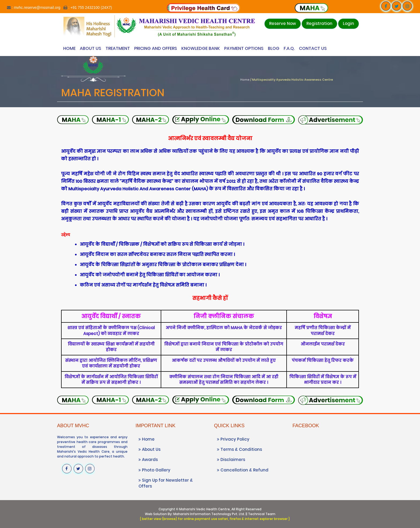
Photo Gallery (154, 470)
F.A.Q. (289, 48)
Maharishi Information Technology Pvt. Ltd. (209, 514)
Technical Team (262, 514)
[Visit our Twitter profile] (397, 6)
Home (69, 48)
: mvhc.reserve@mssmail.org (36, 8)
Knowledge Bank (201, 48)
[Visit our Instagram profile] (407, 6)
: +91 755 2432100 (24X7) (90, 8)
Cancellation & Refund (243, 470)
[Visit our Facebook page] (386, 6)
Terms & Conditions (239, 449)
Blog (274, 48)
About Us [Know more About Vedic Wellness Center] (91, 48)
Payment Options (244, 48)
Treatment (118, 48)
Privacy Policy (233, 439)
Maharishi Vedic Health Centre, (205, 509)
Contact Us (313, 48)
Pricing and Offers (156, 48)
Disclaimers (231, 460)
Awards (148, 460)
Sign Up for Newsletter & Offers (166, 483)
